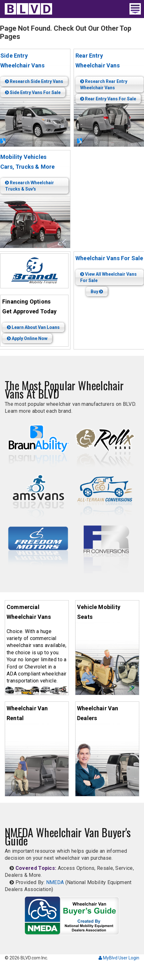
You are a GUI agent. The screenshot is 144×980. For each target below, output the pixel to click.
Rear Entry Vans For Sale (108, 99)
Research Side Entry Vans (34, 81)
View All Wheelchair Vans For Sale (108, 277)
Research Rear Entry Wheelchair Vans (104, 85)
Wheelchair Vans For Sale (109, 258)
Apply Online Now (27, 338)
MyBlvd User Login (119, 958)
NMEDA (55, 882)
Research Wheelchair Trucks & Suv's (30, 186)
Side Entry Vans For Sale (33, 92)
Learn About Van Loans (33, 327)
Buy (97, 292)
